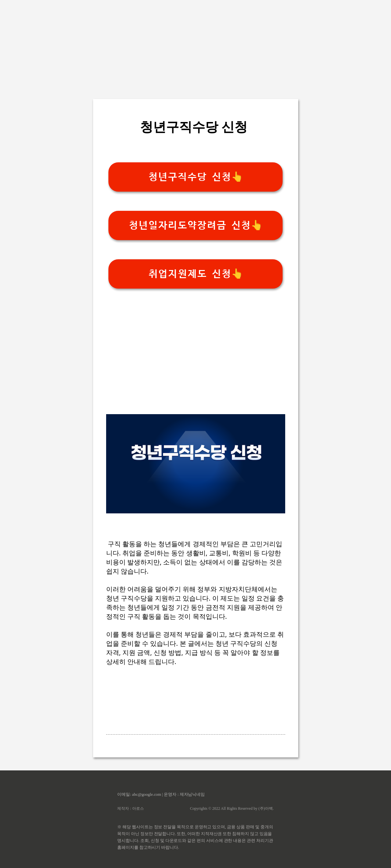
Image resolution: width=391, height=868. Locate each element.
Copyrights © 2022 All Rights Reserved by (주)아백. (232, 808)
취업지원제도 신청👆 (196, 274)
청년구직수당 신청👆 (196, 177)
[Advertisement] (196, 46)
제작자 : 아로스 (130, 808)
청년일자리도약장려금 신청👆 (196, 225)
